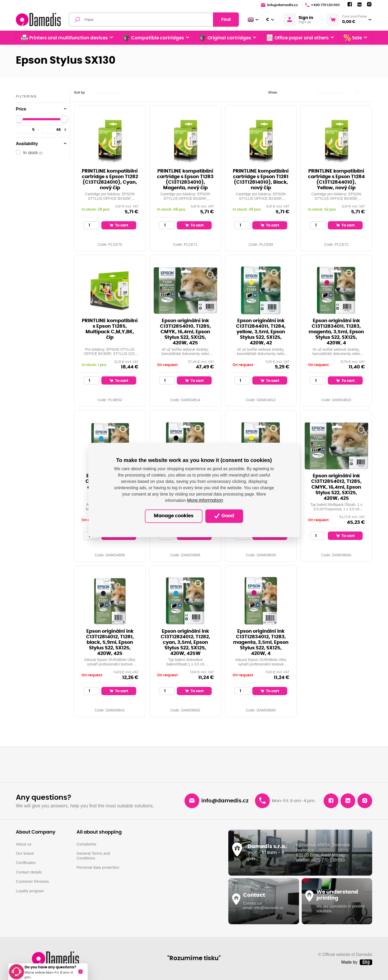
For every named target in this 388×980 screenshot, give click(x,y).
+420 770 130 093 (322, 5)
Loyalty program (30, 891)
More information (205, 501)
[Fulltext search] (154, 20)
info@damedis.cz (279, 5)
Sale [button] (353, 38)
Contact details (29, 872)
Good (224, 516)
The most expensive (181, 92)
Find (226, 20)
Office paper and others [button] (297, 38)
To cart (119, 225)
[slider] (19, 119)
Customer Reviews (32, 881)
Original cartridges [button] (225, 38)
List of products (329, 92)
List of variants (292, 92)
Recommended (107, 92)
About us (24, 844)
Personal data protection (98, 867)
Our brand (25, 853)
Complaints (86, 844)
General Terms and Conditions (93, 856)
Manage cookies (174, 516)
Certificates (26, 863)
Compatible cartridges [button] (153, 38)
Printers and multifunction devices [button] (64, 38)
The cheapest (142, 92)
